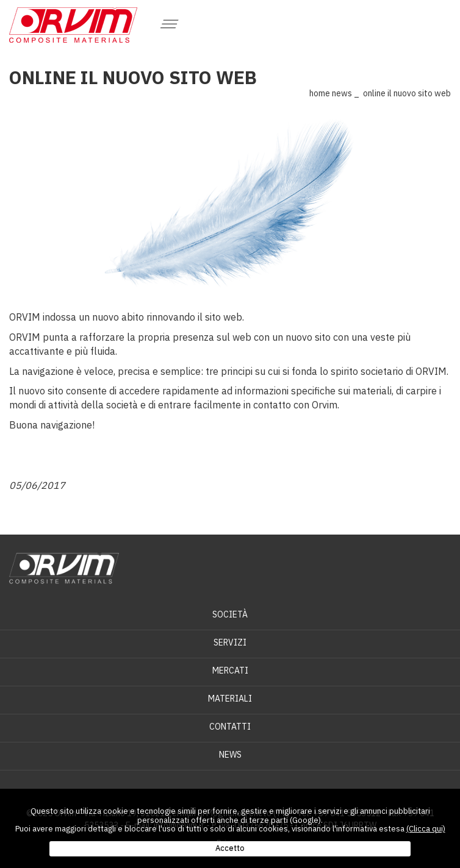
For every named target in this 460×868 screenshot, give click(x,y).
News (342, 93)
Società (230, 614)
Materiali (230, 699)
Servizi (230, 642)
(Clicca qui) (426, 829)
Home (320, 93)
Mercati (230, 671)
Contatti (230, 727)
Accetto (230, 848)
